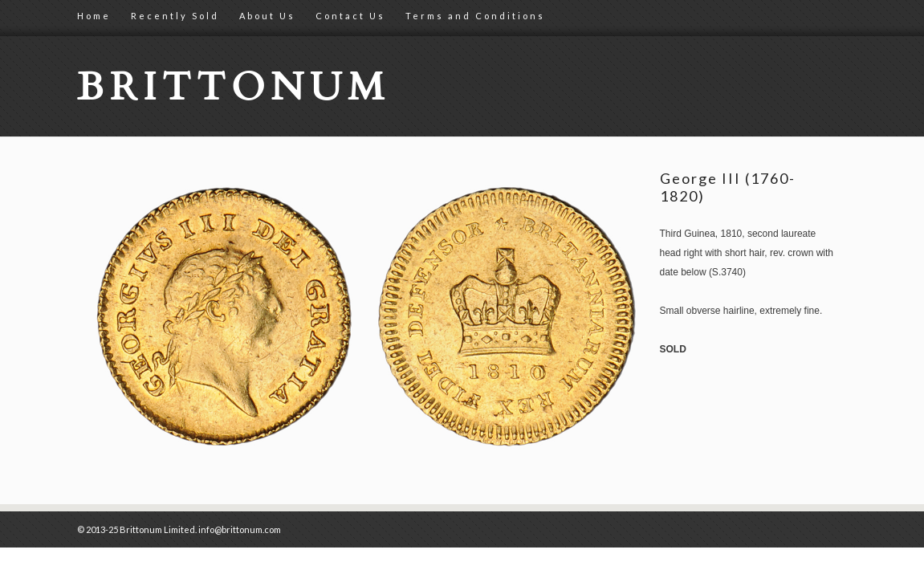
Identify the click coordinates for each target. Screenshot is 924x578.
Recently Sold (175, 16)
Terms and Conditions (475, 16)
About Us (267, 16)
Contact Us (350, 16)
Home (94, 16)
